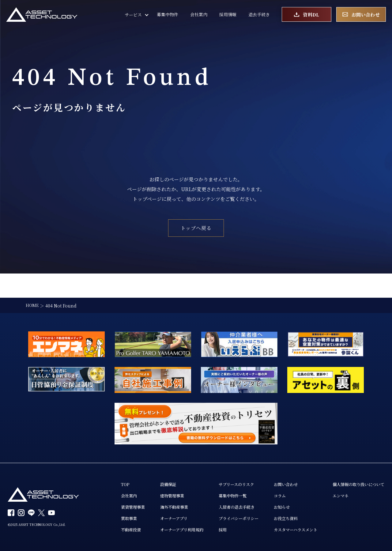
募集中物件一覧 (238, 472)
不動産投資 (130, 507)
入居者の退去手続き (242, 484)
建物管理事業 (174, 472)
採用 (227, 507)
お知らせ (289, 484)
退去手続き (259, 15)
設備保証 (169, 460)
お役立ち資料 (294, 495)
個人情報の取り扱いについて (148, 518)
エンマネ (128, 530)
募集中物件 (168, 15)
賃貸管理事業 (133, 484)
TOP (124, 460)
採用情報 (228, 15)
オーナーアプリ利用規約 (184, 507)
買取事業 (128, 495)
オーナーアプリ (175, 495)
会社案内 (199, 15)
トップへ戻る (196, 228)
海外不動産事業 (176, 484)
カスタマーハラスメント (304, 507)
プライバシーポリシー (244, 495)
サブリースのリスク (242, 460)
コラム (287, 472)
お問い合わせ (294, 460)
